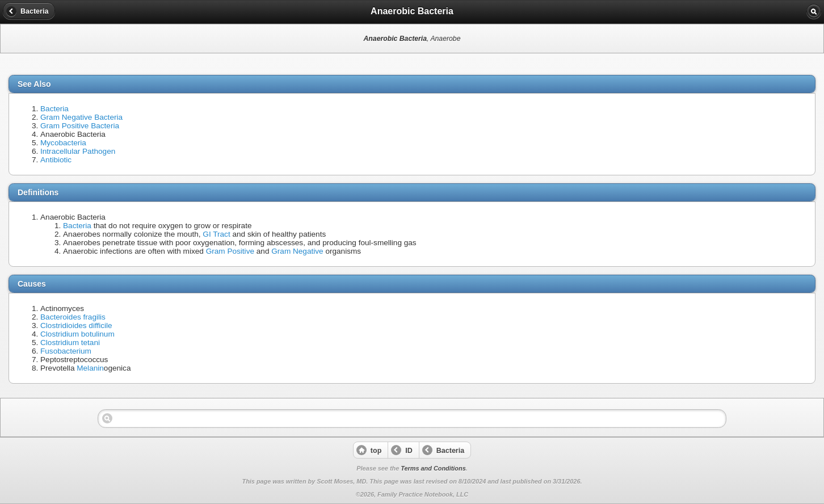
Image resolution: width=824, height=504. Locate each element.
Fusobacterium (66, 351)
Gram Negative (297, 251)
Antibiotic (56, 160)
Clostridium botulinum (77, 334)
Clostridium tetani (70, 343)
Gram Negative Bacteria (81, 117)
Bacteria (54, 109)
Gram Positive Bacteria (80, 126)
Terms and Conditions (433, 468)
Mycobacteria (63, 143)
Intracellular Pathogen (78, 151)
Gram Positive (230, 251)
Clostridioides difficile (76, 325)
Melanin (90, 368)
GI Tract (216, 234)
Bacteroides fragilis (73, 317)
